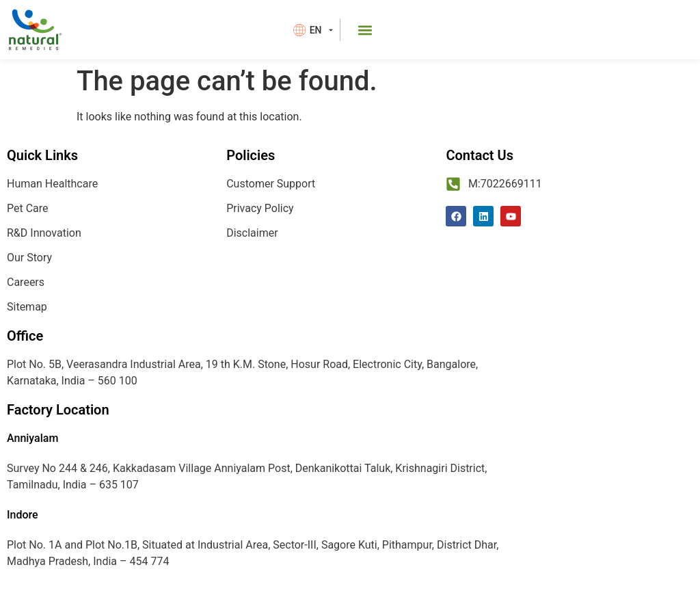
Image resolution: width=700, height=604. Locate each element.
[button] (365, 30)
